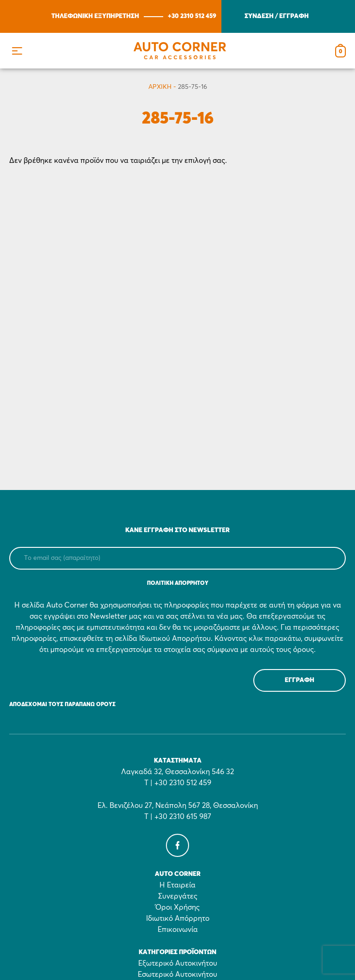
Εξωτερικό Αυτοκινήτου (178, 963)
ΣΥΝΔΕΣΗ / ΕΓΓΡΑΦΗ (277, 16)
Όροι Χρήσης (177, 907)
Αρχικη (160, 87)
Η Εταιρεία (177, 885)
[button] (17, 51)
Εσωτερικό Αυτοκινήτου (177, 974)
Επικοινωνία (178, 930)
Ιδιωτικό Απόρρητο (178, 918)
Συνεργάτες (178, 896)
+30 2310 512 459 (192, 16)
